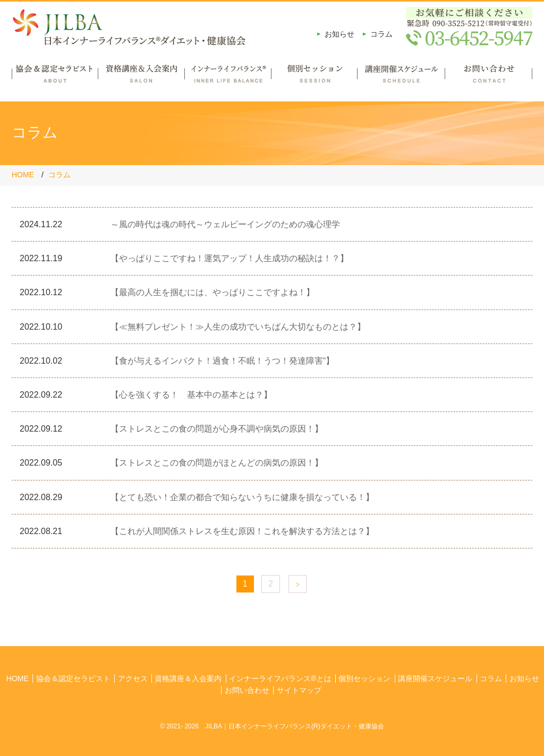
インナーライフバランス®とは (280, 678)
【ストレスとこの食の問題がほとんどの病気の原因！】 (217, 463)
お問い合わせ (488, 78)
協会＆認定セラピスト (55, 78)
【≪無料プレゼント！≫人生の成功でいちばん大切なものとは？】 (238, 327)
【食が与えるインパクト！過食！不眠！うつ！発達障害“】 (222, 361)
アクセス (133, 678)
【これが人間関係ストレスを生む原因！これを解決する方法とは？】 (242, 531)
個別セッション (314, 78)
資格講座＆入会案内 (141, 78)
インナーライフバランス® (228, 78)
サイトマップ (299, 690)
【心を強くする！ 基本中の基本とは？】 (191, 395)
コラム (381, 34)
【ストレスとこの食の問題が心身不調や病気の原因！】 (217, 429)
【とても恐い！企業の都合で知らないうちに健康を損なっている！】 (242, 497)
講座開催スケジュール (401, 78)
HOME (23, 175)
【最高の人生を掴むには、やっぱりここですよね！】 (212, 292)
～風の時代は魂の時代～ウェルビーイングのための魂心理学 (225, 224)
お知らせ (339, 34)
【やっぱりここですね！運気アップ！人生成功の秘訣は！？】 (229, 258)
